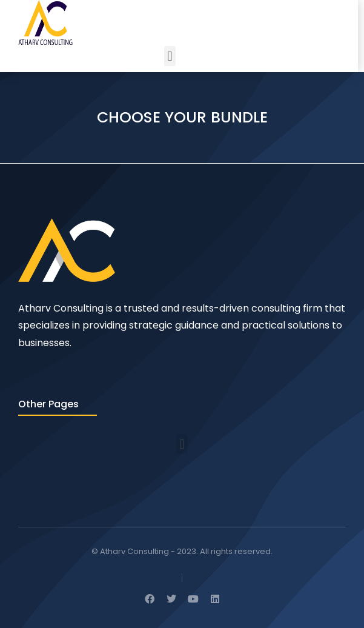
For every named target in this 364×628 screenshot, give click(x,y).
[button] (170, 56)
